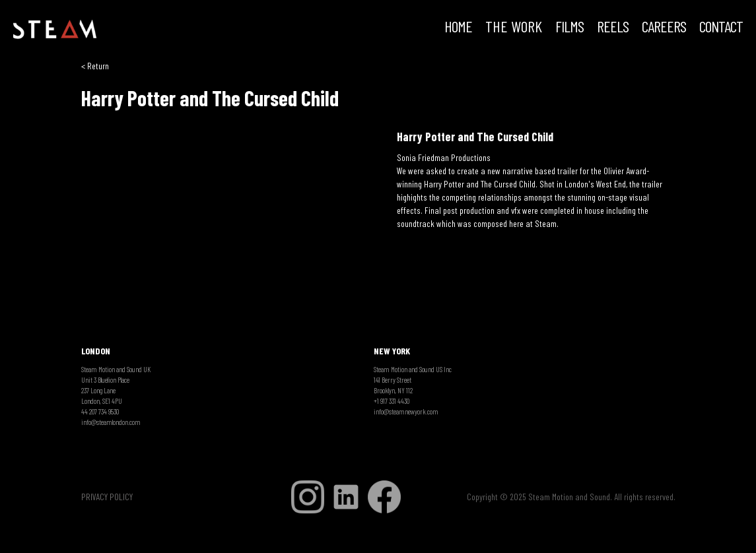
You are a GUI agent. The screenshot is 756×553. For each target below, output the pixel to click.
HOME (458, 28)
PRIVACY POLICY (107, 497)
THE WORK (514, 28)
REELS (613, 28)
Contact (721, 28)
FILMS (569, 28)
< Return (95, 66)
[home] (55, 30)
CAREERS (664, 28)
